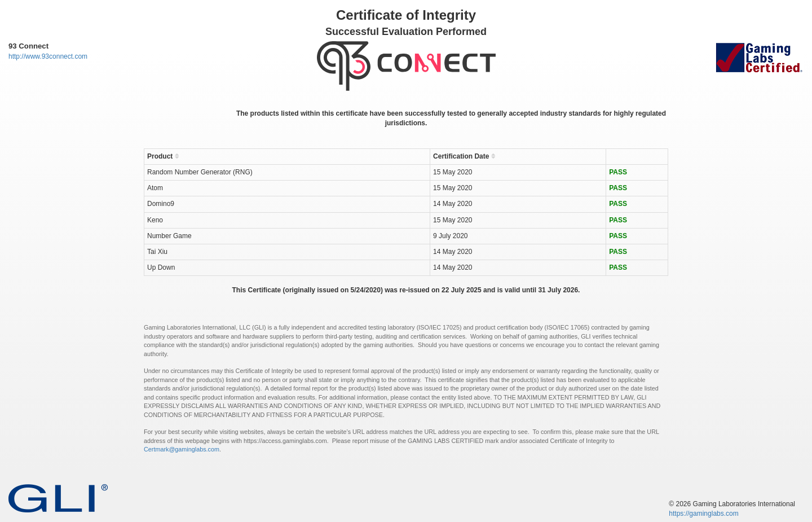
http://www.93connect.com (48, 56)
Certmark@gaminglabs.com (182, 449)
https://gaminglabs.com (703, 514)
